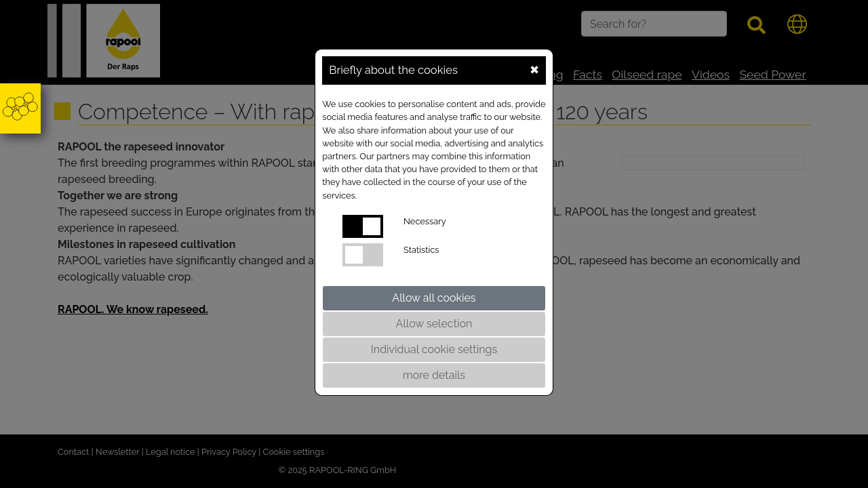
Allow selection (434, 324)
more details (434, 375)
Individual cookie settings (434, 349)
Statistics (421, 250)
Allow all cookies (434, 298)
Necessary (425, 221)
